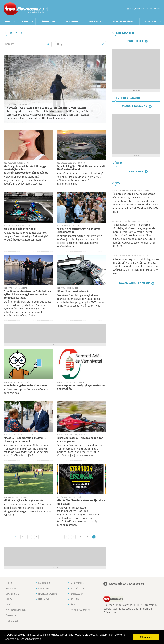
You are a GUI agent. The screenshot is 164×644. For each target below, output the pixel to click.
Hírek (8, 22)
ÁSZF (73, 605)
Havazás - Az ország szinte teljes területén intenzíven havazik (47, 108)
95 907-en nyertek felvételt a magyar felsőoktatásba (78, 231)
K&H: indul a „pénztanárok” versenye (25, 386)
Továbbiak (150, 22)
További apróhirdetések (134, 283)
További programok (134, 106)
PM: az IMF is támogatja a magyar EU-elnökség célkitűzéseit (26, 440)
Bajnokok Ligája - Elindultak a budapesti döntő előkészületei (81, 168)
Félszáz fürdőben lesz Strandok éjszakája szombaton (81, 502)
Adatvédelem (78, 589)
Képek (25, 22)
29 (74, 537)
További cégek (134, 41)
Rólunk (75, 599)
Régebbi (94, 537)
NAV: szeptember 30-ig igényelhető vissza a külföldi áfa (81, 387)
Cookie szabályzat (81, 610)
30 (80, 537)
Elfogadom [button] (146, 637)
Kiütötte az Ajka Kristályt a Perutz (23, 501)
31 (87, 537)
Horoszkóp (12, 621)
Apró (9, 605)
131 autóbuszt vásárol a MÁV (73, 291)
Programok (95, 22)
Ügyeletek (11, 616)
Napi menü (44, 599)
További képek (134, 172)
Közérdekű (44, 583)
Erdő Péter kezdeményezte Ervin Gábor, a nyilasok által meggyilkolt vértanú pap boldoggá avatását (28, 295)
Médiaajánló (78, 583)
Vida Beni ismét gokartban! (20, 229)
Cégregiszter (48, 22)
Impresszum (77, 594)
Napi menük (72, 22)
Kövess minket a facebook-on (126, 584)
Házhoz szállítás (48, 594)
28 (67, 537)
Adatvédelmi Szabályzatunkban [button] (23, 639)
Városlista (46, 9)
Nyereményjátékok (123, 22)
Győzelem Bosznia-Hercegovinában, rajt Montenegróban (80, 440)
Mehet (48, 44)
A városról (45, 589)
